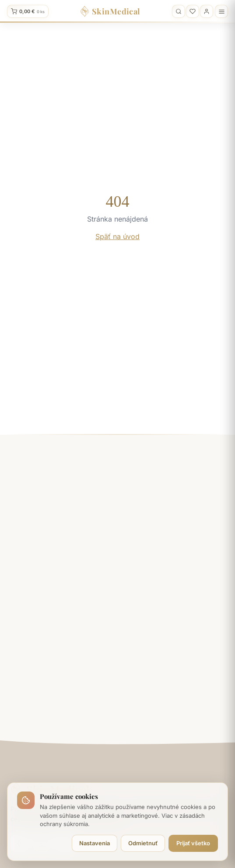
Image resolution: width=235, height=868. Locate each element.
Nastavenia (95, 843)
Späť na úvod (117, 236)
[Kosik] (28, 11)
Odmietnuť (143, 843)
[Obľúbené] (193, 11)
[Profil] (207, 11)
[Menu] (221, 11)
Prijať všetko (193, 843)
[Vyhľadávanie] (179, 11)
